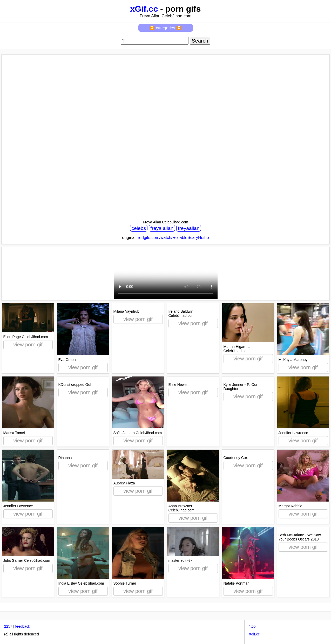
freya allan (162, 228)
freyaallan (189, 228)
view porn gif (28, 345)
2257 (8, 626)
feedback (23, 626)
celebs (139, 228)
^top (252, 626)
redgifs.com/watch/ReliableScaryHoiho (173, 238)
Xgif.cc (254, 634)
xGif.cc (144, 9)
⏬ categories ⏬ (165, 28)
